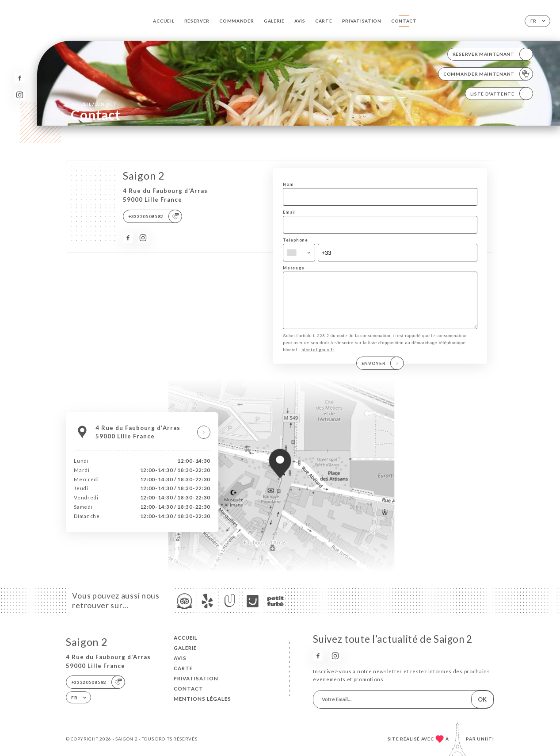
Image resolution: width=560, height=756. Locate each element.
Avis (300, 21)
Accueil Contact (93, 104)
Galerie (274, 21)
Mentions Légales (202, 699)
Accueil (164, 21)
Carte (324, 21)
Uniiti (486, 739)
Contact (404, 21)
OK (482, 699)
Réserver (197, 21)
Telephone (295, 240)
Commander (236, 21)
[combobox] (299, 253)
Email (289, 212)
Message (293, 268)
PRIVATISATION (362, 21)
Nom (288, 184)
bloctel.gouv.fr (318, 359)
